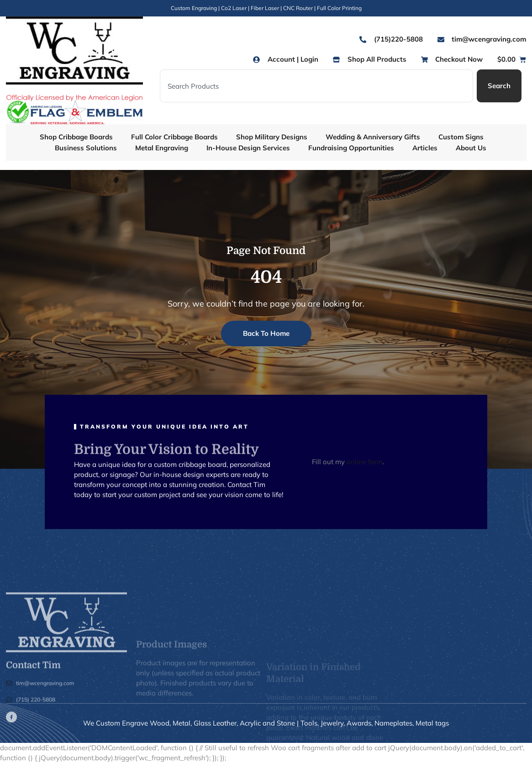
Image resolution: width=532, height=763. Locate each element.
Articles (425, 148)
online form (365, 462)
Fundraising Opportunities (351, 148)
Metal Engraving (162, 148)
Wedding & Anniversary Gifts (373, 137)
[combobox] (316, 86)
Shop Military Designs (272, 137)
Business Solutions (86, 148)
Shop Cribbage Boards (76, 137)
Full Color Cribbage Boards (174, 137)
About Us (471, 148)
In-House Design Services (248, 148)
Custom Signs (461, 137)
